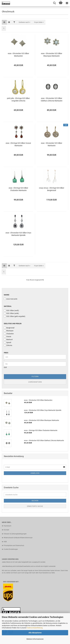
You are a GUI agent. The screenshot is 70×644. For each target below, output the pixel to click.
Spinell (7, 342)
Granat (7, 336)
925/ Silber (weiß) (11, 310)
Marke (7, 295)
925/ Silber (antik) (11, 313)
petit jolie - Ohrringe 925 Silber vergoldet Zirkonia (18, 99)
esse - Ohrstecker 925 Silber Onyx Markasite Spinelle (18, 234)
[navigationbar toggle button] (67, 3)
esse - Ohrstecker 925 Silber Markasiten (18, 55)
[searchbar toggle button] (54, 3)
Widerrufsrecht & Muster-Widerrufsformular (18, 538)
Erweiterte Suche (35, 506)
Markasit (8, 339)
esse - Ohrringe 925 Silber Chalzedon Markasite (18, 189)
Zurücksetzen (35, 382)
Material (8, 306)
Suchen (35, 501)
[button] (4, 22)
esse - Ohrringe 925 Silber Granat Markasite (18, 144)
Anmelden (35, 473)
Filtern (35, 376)
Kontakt (6, 530)
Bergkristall (9, 328)
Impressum (8, 526)
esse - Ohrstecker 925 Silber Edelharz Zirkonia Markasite (52, 99)
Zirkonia (8, 345)
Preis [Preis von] (6, 353)
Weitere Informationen (35, 639)
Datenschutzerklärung (35, 628)
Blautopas (9, 331)
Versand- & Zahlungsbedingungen (15, 534)
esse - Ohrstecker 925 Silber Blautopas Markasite (52, 55)
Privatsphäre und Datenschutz (14, 546)
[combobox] (24, 22)
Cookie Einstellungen (11, 549)
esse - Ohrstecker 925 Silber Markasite (52, 144)
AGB (5, 542)
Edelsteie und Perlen (13, 324)
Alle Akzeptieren (35, 633)
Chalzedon (9, 334)
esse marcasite (11, 299)
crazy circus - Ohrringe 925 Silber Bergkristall (52, 189)
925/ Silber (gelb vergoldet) (15, 316)
